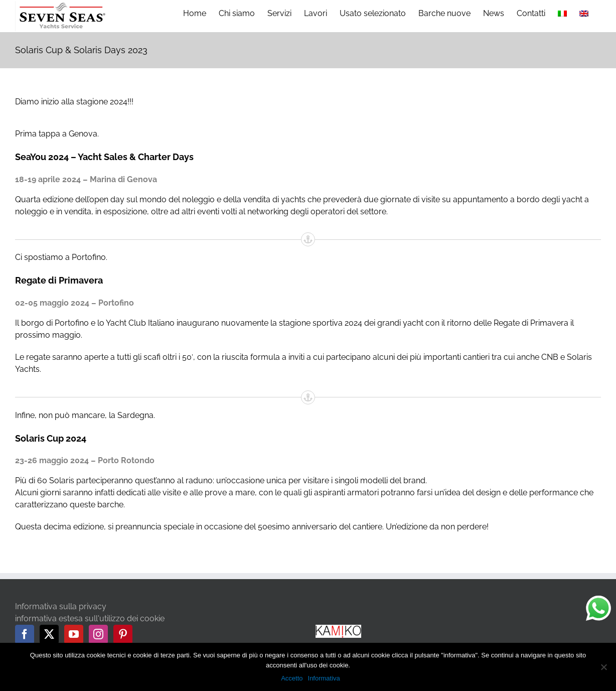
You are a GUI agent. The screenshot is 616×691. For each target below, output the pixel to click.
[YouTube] (74, 634)
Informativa (324, 678)
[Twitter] (49, 634)
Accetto (292, 678)
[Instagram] (98, 634)
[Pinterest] (123, 634)
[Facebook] (25, 634)
